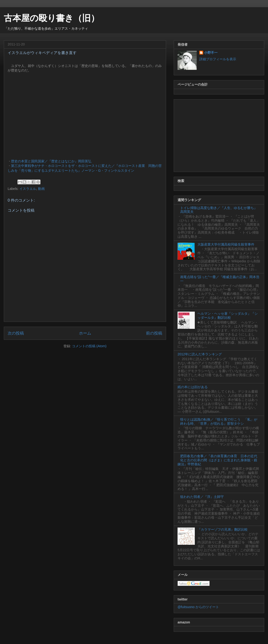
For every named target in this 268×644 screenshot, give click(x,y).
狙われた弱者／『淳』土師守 (202, 497)
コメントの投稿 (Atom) (89, 346)
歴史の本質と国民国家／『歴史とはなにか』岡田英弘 (51, 161)
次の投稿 (16, 333)
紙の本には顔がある (193, 387)
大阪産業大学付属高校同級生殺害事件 (226, 244)
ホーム (85, 333)
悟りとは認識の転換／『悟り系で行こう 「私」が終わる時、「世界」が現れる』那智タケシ (219, 421)
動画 (41, 189)
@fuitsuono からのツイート (198, 607)
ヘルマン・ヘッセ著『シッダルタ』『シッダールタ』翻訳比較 (228, 316)
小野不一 (211, 53)
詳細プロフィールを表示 (218, 59)
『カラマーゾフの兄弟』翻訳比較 (223, 529)
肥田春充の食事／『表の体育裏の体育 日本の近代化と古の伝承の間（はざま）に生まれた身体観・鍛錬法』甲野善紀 (217, 460)
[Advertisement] (219, 135)
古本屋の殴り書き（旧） (52, 18)
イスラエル (28, 189)
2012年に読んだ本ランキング (200, 354)
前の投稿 (154, 333)
